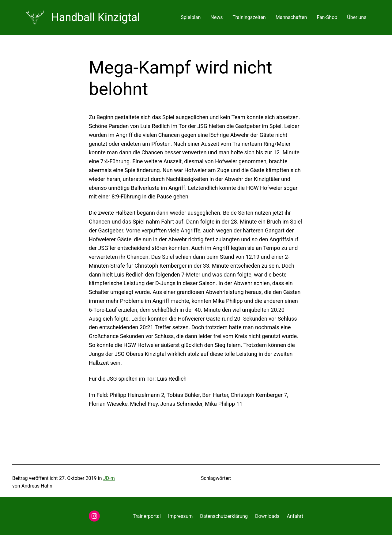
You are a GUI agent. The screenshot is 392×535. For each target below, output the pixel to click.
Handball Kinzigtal (96, 17)
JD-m (109, 478)
